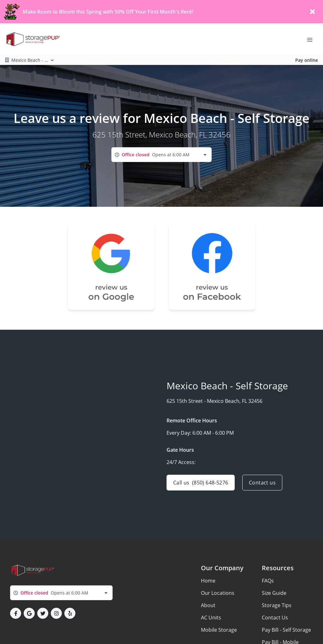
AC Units (211, 618)
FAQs (268, 581)
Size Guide (274, 593)
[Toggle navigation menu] (312, 39)
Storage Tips (277, 605)
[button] (16, 613)
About (208, 605)
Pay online (307, 60)
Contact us (262, 483)
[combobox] (161, 155)
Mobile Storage (219, 630)
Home (208, 581)
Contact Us (275, 618)
